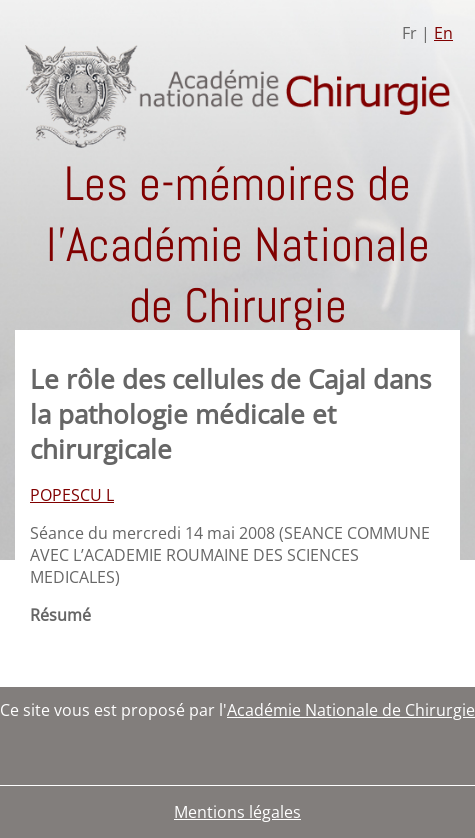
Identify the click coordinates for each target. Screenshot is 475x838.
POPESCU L (72, 495)
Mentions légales (237, 812)
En (443, 33)
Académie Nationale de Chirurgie (351, 710)
